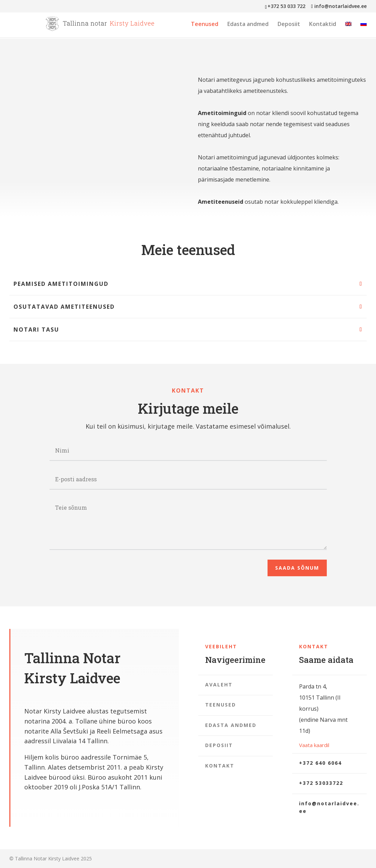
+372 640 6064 (320, 763)
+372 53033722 (321, 783)
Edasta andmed (248, 25)
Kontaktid (323, 25)
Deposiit (289, 25)
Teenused (205, 25)
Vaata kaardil (314, 745)
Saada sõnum (297, 568)
